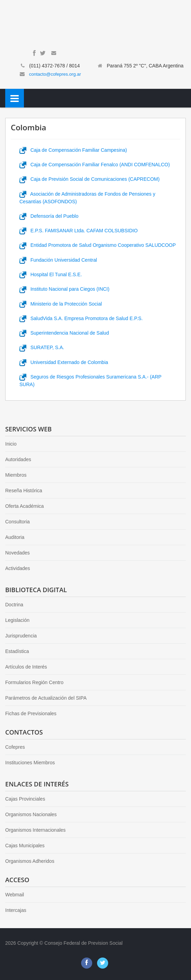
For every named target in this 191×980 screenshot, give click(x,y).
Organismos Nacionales (31, 814)
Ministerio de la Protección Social (61, 304)
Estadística (17, 651)
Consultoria (18, 522)
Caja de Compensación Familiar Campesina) (73, 150)
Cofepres (15, 747)
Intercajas (16, 910)
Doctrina (14, 605)
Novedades (18, 553)
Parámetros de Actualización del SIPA (46, 698)
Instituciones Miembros (30, 763)
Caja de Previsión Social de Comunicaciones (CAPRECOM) (89, 179)
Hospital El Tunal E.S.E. (51, 274)
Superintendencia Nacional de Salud (64, 333)
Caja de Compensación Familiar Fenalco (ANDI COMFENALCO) (95, 165)
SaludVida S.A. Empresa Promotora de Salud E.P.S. (81, 318)
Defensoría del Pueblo (49, 216)
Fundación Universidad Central (58, 260)
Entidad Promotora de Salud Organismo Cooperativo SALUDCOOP (98, 245)
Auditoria (15, 537)
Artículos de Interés (26, 667)
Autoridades (18, 459)
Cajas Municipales (25, 846)
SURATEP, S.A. (42, 347)
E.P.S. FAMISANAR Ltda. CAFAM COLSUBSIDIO (79, 231)
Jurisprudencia (21, 636)
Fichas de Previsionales (31, 713)
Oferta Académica (24, 506)
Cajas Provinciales (25, 799)
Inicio (11, 444)
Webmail (15, 895)
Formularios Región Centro (34, 682)
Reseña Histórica (24, 491)
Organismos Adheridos (30, 861)
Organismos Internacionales (35, 830)
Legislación (17, 620)
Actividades (18, 568)
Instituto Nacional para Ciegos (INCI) (64, 289)
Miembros (16, 475)
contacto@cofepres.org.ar (55, 74)
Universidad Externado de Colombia (64, 362)
